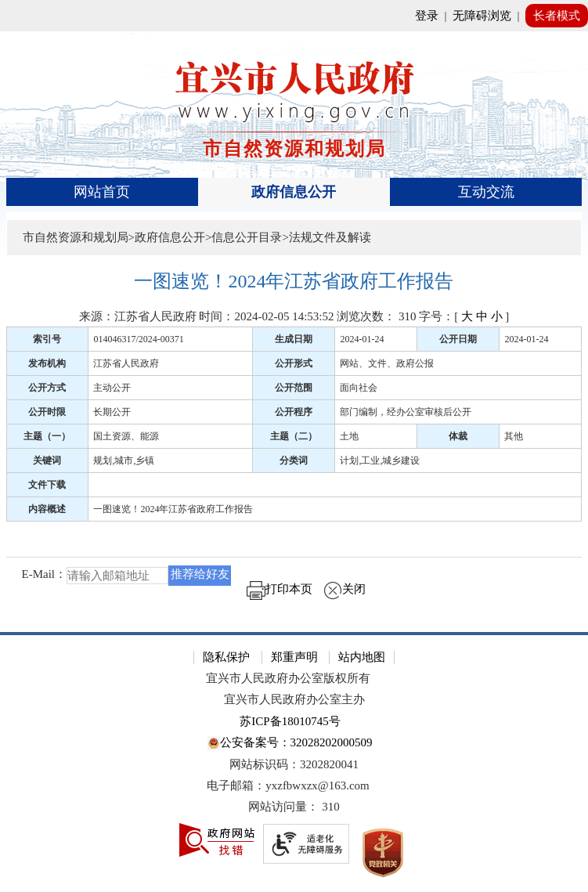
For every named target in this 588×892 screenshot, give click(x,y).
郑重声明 (294, 657)
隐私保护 (226, 657)
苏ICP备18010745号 (290, 721)
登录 (427, 16)
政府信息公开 (294, 192)
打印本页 (280, 589)
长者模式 (557, 16)
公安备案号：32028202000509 (290, 744)
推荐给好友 (200, 574)
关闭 (345, 589)
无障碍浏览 (482, 16)
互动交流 (486, 192)
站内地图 (362, 657)
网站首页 (102, 192)
